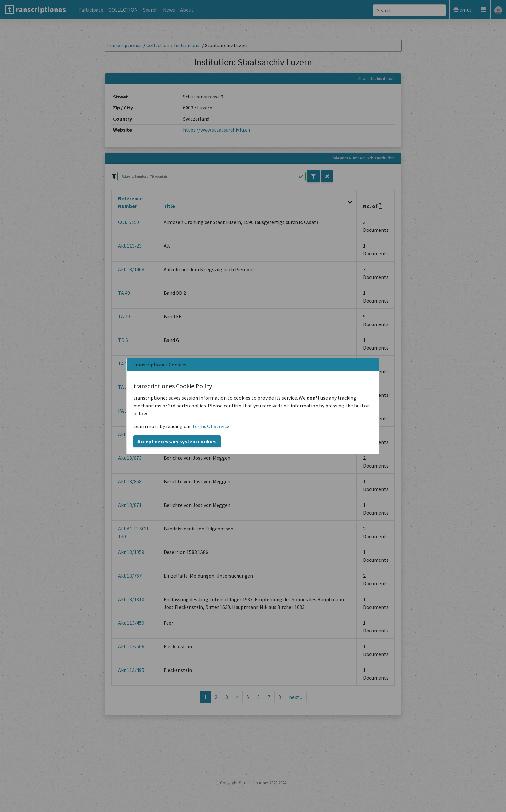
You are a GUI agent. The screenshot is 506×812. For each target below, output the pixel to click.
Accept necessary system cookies (177, 441)
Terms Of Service (211, 426)
